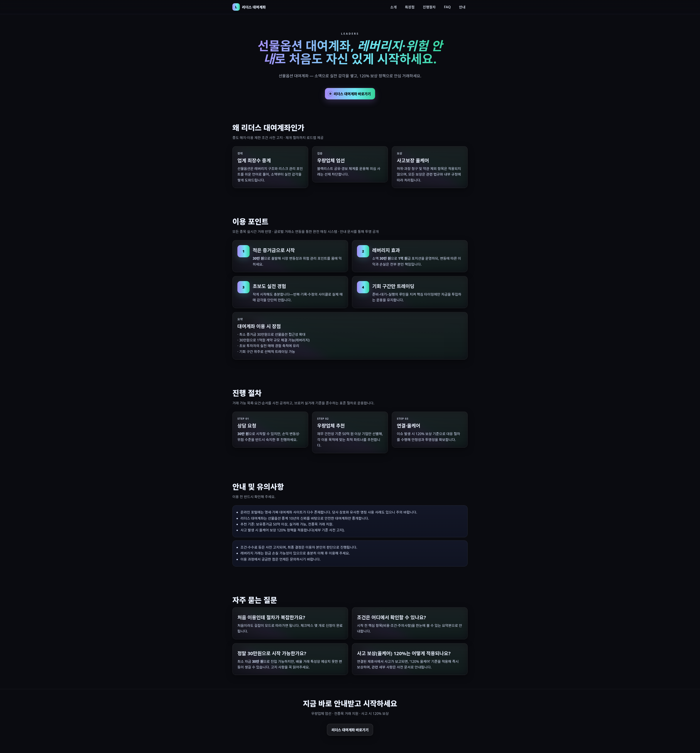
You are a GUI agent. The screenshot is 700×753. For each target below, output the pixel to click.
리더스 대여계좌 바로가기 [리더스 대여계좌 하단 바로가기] (350, 730)
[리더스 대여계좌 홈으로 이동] (249, 7)
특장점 (410, 7)
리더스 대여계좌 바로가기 (350, 94)
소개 (393, 7)
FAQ (447, 7)
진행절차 (429, 7)
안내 (462, 7)
